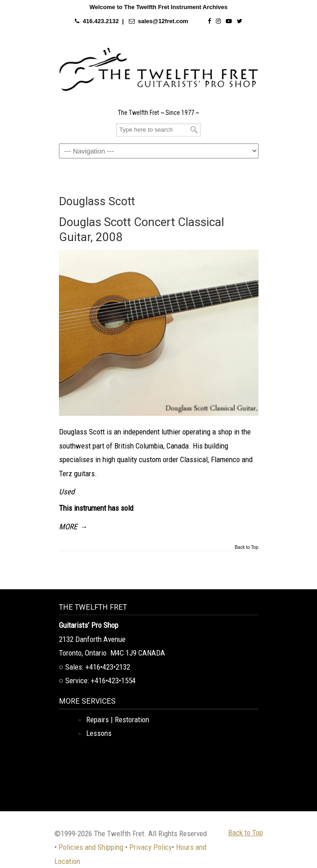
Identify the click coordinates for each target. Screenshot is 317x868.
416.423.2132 (101, 21)
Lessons (99, 733)
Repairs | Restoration (118, 720)
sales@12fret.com (163, 21)
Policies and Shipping (91, 847)
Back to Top (246, 547)
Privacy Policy (151, 847)
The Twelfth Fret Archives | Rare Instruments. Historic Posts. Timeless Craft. (159, 69)
